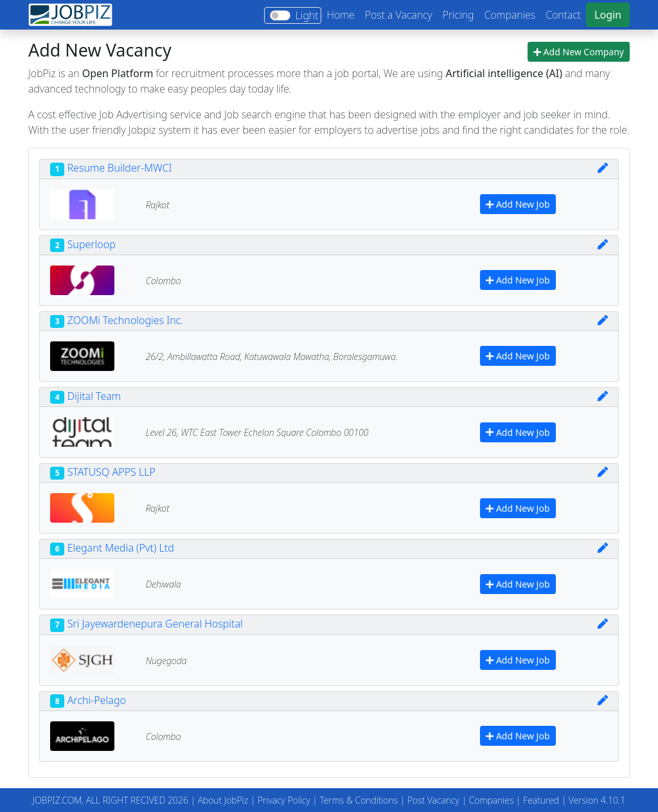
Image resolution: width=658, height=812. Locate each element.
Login (608, 15)
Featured (541, 800)
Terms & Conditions (359, 800)
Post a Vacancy (399, 15)
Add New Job (518, 204)
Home (340, 15)
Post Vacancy (433, 800)
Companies (510, 15)
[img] (603, 168)
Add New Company (579, 52)
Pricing (458, 15)
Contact (563, 15)
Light (307, 15)
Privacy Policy (284, 800)
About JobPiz (223, 800)
